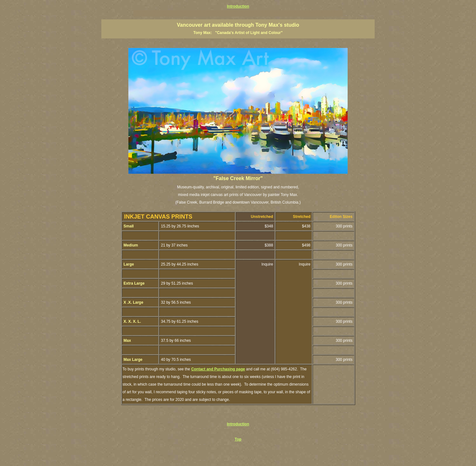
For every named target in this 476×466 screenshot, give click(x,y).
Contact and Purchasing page (218, 369)
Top (238, 439)
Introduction (238, 6)
